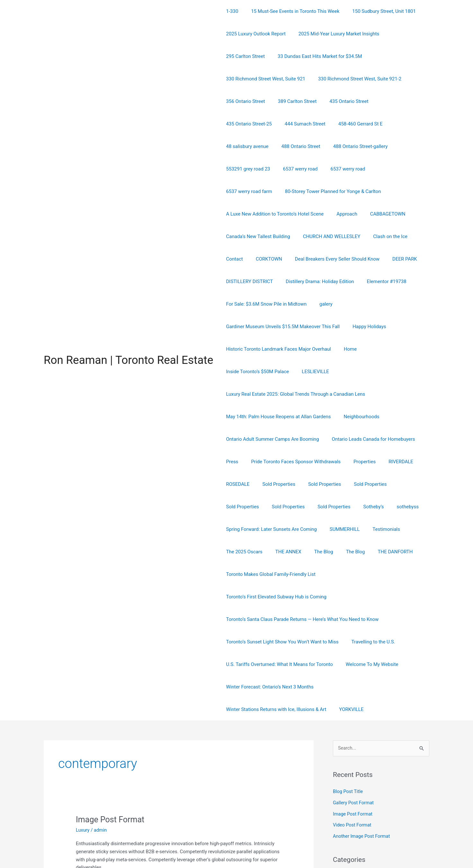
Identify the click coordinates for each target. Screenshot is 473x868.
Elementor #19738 (379, 259)
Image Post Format (111, 752)
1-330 (231, 11)
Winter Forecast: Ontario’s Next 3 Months (268, 619)
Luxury (83, 762)
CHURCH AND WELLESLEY (327, 214)
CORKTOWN (264, 236)
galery (321, 282)
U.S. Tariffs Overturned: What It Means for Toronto (278, 597)
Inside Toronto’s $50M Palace (393, 327)
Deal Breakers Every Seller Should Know (329, 236)
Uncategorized (348, 829)
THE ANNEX (284, 507)
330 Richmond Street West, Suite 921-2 (266, 79)
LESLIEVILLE (238, 349)
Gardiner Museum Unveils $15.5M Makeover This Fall (281, 304)
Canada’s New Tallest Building (257, 214)
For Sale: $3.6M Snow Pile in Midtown (265, 282)
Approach (342, 191)
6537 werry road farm (390, 146)
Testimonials (378, 484)
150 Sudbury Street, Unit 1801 (376, 11)
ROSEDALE (236, 439)
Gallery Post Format (354, 735)
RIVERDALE (390, 417)
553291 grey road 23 (247, 146)
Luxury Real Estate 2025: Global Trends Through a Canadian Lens (331, 349)
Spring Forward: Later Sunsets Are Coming (270, 484)
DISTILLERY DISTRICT (248, 259)
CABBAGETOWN (380, 191)
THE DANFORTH (381, 507)
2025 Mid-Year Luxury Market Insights (334, 34)
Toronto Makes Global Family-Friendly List (269, 529)
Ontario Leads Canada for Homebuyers (369, 394)
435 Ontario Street (244, 101)
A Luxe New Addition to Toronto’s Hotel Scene (273, 191)
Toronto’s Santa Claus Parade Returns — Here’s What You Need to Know (301, 552)
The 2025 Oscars (243, 507)
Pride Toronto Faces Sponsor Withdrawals (291, 417)
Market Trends (348, 819)
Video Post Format (353, 757)
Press (231, 417)
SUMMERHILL (340, 484)
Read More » (89, 814)
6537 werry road (296, 146)
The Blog (316, 507)
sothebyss (351, 462)
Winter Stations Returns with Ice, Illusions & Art (372, 619)
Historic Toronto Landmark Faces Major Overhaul (277, 327)
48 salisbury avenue (246, 124)
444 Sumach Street (349, 101)
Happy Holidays (364, 304)
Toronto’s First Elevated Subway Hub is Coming (374, 529)
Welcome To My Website (367, 597)
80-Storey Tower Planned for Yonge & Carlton (273, 169)
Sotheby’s (320, 462)
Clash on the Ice (382, 214)
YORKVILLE (237, 642)
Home (345, 327)
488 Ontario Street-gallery (353, 124)
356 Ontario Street (337, 79)
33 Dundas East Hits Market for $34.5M (267, 56)
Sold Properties (274, 439)
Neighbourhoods (357, 372)
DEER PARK (393, 236)
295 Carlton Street (403, 34)
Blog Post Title (348, 724)
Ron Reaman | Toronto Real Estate (129, 326)
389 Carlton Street (385, 79)
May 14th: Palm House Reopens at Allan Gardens (277, 372)
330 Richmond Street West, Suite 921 (358, 56)
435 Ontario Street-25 (296, 101)
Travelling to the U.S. (368, 574)
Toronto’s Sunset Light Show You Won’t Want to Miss (281, 574)
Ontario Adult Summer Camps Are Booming (271, 394)
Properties (357, 417)
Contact (233, 236)
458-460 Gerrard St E (401, 101)
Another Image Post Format (362, 768)
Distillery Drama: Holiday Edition (315, 259)
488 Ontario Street (296, 124)
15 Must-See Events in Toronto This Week (290, 11)
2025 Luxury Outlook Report (254, 34)
